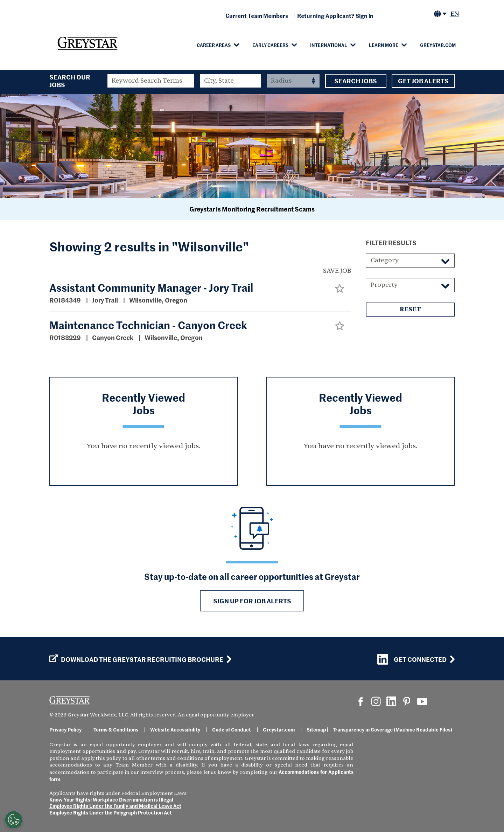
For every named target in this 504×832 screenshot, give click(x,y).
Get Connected (412, 659)
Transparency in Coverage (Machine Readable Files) (393, 729)
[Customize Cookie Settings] (14, 820)
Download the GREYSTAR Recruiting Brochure (136, 659)
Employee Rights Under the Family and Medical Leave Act (115, 806)
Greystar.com (438, 45)
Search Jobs (356, 81)
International (329, 45)
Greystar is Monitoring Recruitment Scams (252, 209)
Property (384, 285)
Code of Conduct (232, 729)
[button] (340, 288)
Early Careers (270, 45)
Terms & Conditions (116, 729)
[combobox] (230, 81)
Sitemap (316, 729)
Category (385, 260)
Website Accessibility (175, 729)
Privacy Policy (65, 729)
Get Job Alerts (423, 81)
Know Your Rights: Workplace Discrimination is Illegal (111, 799)
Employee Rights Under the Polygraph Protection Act (111, 812)
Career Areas (214, 45)
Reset (410, 310)
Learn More (384, 45)
